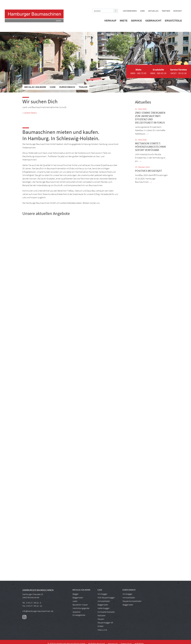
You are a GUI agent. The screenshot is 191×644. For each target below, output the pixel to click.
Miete (124, 21)
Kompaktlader (104, 601)
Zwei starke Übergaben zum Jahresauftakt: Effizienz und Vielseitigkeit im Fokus (150, 118)
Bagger (76, 594)
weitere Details (30, 113)
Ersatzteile (173, 21)
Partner (166, 11)
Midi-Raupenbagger (106, 598)
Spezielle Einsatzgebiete (79, 613)
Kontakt (178, 11)
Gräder (101, 626)
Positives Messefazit (148, 171)
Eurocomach (67, 87)
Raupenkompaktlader (132, 601)
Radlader (102, 615)
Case (53, 87)
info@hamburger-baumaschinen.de (38, 611)
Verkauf (110, 21)
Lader (75, 601)
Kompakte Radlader (106, 612)
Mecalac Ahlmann (35, 87)
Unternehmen (130, 11)
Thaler (83, 87)
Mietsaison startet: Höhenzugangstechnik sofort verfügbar (150, 147)
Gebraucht (153, 21)
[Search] (103, 11)
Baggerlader (78, 598)
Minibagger (102, 594)
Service (136, 21)
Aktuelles (153, 11)
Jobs (142, 11)
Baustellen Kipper (80, 605)
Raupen (101, 619)
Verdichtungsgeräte (81, 608)
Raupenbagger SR (105, 623)
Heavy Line (102, 630)
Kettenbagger (104, 608)
